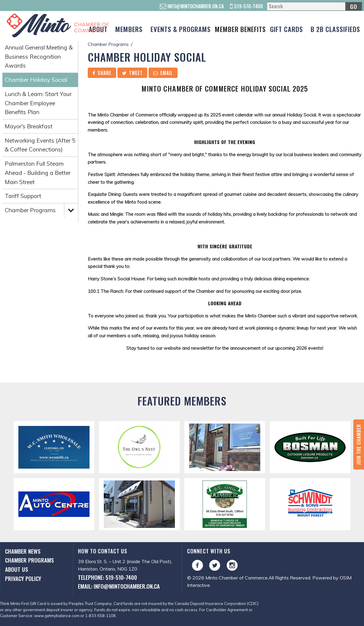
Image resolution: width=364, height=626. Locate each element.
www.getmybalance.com (57, 616)
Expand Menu (71, 210)
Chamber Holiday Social (36, 80)
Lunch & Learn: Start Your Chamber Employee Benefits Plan (38, 103)
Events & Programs (181, 29)
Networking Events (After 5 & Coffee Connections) (40, 145)
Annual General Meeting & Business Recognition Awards (39, 56)
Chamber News (23, 551)
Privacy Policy (23, 578)
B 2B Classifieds (335, 29)
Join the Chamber (359, 444)
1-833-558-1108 (100, 616)
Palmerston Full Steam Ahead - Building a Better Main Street (38, 173)
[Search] (314, 6)
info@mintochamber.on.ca (192, 6)
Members (129, 29)
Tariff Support (23, 196)
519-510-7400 (246, 6)
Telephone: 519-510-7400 (107, 577)
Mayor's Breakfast (29, 126)
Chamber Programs (30, 210)
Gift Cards (286, 29)
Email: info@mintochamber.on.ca (119, 586)
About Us (17, 569)
